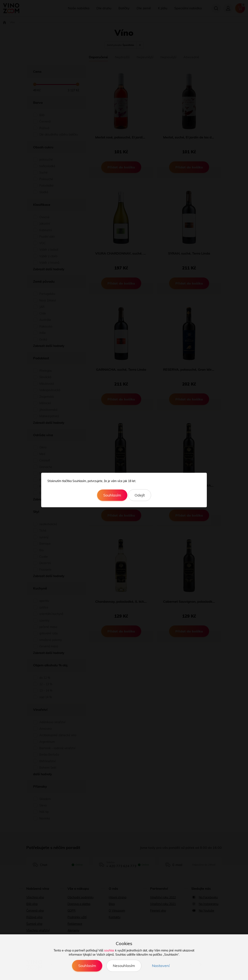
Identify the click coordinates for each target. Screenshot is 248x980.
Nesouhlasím (124, 966)
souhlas (109, 950)
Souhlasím (112, 495)
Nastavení (161, 966)
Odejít (140, 495)
